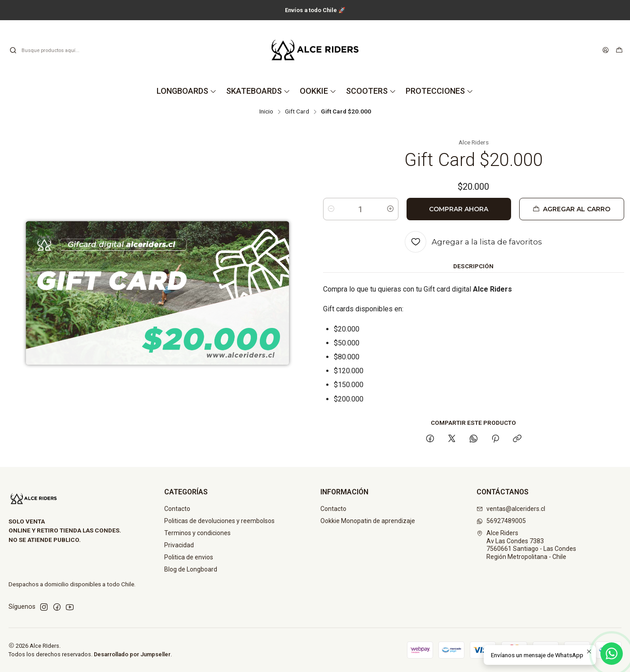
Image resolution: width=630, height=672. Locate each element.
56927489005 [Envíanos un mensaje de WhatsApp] (501, 521)
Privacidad (179, 545)
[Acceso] (606, 50)
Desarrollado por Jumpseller (132, 654)
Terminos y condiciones (197, 533)
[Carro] (619, 50)
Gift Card (297, 112)
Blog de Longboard (191, 569)
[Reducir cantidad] (331, 209)
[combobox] (55, 50)
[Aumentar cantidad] (390, 209)
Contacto (177, 509)
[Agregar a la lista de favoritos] (473, 242)
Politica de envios (189, 557)
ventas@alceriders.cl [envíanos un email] (511, 509)
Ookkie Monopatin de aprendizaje (368, 521)
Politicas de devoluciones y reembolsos (219, 521)
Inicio (266, 112)
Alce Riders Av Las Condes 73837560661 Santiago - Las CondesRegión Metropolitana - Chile (526, 545)
